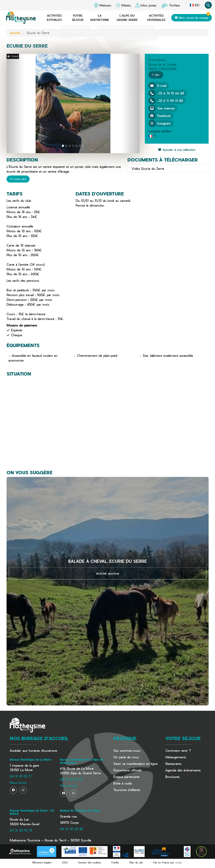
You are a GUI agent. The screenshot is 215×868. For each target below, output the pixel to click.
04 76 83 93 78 (21, 830)
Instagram (160, 123)
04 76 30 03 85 (72, 829)
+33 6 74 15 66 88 (166, 93)
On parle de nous (126, 757)
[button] (15, 103)
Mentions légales (42, 862)
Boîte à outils (123, 783)
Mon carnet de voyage (192, 17)
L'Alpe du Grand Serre (127, 18)
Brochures (172, 777)
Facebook (160, 116)
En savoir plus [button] (18, 179)
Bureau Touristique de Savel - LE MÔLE (32, 812)
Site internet (161, 108)
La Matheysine (100, 18)
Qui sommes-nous (127, 750)
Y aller (156, 75)
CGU (65, 862)
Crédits (115, 862)
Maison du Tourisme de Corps (80, 811)
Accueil (15, 33)
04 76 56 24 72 (71, 779)
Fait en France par (168, 862)
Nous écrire (18, 782)
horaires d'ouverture (43, 750)
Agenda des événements (183, 770)
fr (195, 5)
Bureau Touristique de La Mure (30, 760)
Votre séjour (78, 18)
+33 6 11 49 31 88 (166, 101)
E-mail (157, 86)
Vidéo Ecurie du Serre (147, 168)
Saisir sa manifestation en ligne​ (136, 764)
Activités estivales (54, 18)
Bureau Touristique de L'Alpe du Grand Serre (81, 761)
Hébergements (176, 757)
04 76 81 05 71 (21, 776)
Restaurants (173, 764)
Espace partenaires (127, 777)
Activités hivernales (156, 18)
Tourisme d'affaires (127, 790)
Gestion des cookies (89, 862)
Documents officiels (128, 770)
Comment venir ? (178, 750)
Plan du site (136, 862)
